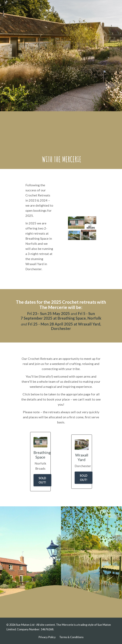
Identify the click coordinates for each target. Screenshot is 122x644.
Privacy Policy (47, 637)
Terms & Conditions (71, 637)
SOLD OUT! (42, 480)
